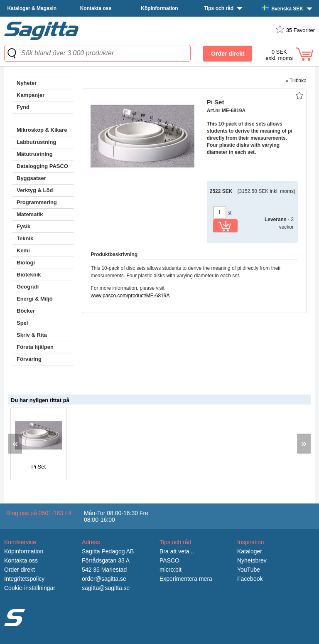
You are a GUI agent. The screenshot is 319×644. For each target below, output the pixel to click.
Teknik (25, 238)
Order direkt (20, 570)
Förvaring (29, 359)
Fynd (23, 107)
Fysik (23, 226)
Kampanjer (31, 95)
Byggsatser (31, 178)
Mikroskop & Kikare (42, 130)
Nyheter (27, 83)
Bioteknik (29, 275)
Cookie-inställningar (30, 588)
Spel (22, 323)
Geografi (28, 287)
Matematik (30, 214)
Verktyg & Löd (35, 190)
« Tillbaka (296, 81)
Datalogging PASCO (42, 166)
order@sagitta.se (104, 579)
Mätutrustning (35, 154)
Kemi (23, 250)
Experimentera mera (186, 579)
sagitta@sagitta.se (106, 588)
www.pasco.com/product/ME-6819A (130, 296)
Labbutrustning (36, 142)
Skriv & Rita (32, 335)
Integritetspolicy (24, 579)
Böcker (26, 311)
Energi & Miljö (35, 299)
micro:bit (171, 570)
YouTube (249, 570)
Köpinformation (159, 8)
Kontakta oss (96, 8)
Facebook (250, 579)
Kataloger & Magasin (32, 8)
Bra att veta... (177, 551)
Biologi (26, 263)
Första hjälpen (35, 347)
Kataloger (250, 551)
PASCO (169, 560)
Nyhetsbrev (252, 560)
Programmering (37, 202)
